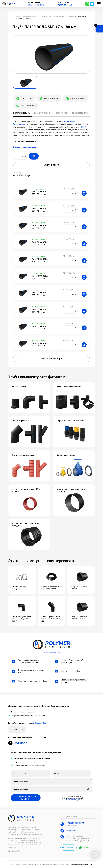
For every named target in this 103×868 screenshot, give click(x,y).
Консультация (51, 165)
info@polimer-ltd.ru (36, 5)
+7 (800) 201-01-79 (64, 5)
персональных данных (74, 800)
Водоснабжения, (69, 121)
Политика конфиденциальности (82, 864)
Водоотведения (20, 124)
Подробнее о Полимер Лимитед (52, 653)
